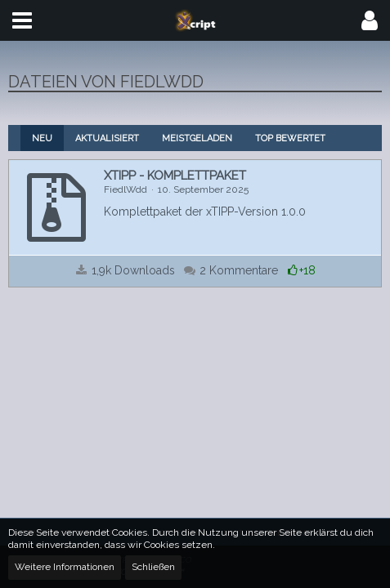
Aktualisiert (107, 138)
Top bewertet (290, 138)
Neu (42, 138)
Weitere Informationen (65, 567)
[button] (22, 20)
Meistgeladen (197, 138)
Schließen (153, 567)
